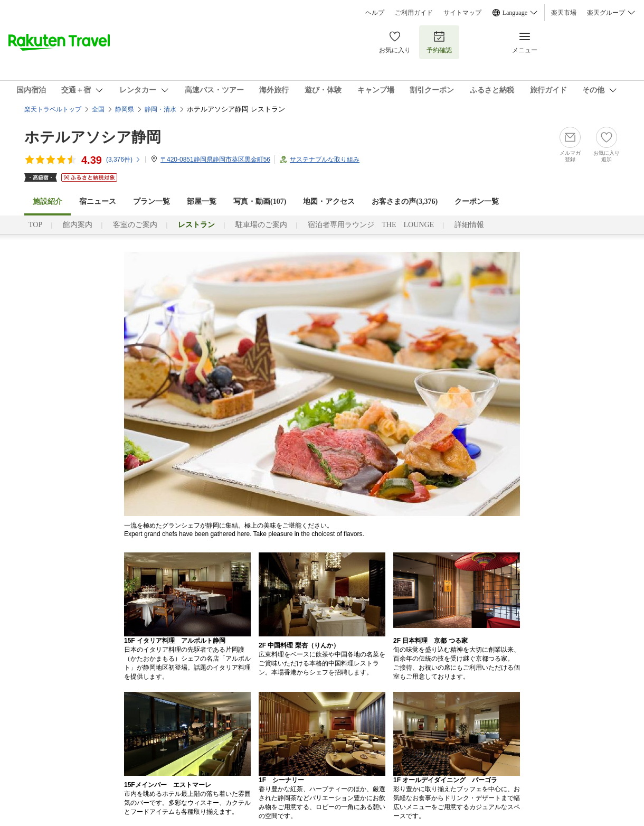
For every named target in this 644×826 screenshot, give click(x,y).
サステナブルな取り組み (325, 159)
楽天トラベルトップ (53, 109)
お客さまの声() (405, 201)
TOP (35, 225)
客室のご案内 (135, 225)
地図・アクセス (329, 201)
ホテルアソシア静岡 (93, 137)
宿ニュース (98, 201)
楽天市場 (564, 13)
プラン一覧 (151, 201)
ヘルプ (375, 13)
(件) (124, 159)
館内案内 (78, 225)
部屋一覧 (202, 201)
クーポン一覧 (477, 201)
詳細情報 (469, 225)
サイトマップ (462, 13)
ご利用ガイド (414, 13)
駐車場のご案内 (261, 225)
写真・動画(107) (260, 201)
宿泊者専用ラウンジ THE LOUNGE (371, 225)
